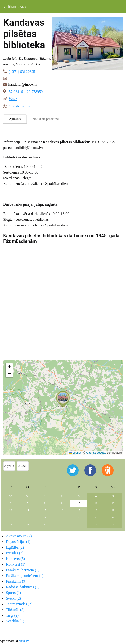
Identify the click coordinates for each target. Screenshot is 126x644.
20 (11, 517)
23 (62, 517)
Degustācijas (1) (18, 542)
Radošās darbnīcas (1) (22, 587)
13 (11, 510)
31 (28, 496)
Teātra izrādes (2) (19, 604)
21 (28, 517)
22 (45, 517)
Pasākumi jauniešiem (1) (24, 576)
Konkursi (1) (16, 564)
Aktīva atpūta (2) (19, 536)
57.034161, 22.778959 (26, 92)
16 (62, 510)
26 (113, 517)
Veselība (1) (15, 621)
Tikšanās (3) (15, 610)
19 (113, 510)
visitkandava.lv (15, 6)
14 (28, 510)
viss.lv (24, 641)
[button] (63, 399)
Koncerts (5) (15, 559)
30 (11, 496)
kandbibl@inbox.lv (23, 84)
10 (79, 503)
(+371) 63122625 (22, 72)
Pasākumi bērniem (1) (22, 570)
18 (96, 510)
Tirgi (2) (12, 615)
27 (11, 525)
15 (45, 510)
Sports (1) (13, 593)
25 (96, 517)
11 (96, 503)
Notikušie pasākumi (46, 119)
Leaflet (75, 453)
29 (45, 525)
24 (79, 517)
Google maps (19, 106)
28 (28, 525)
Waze (13, 98)
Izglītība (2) (15, 547)
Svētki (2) (13, 598)
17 (79, 510)
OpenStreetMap (96, 453)
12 (113, 503)
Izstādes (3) (15, 553)
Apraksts (15, 119)
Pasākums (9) (16, 581)
